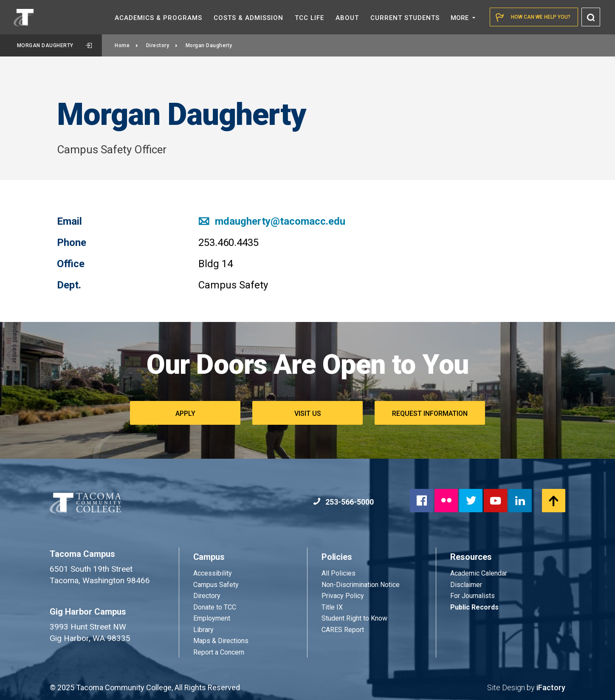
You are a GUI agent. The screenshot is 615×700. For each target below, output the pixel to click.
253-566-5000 (343, 502)
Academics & (158, 18)
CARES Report (343, 630)
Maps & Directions (221, 641)
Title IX (332, 607)
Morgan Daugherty (55, 45)
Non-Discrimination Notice (361, 585)
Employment (212, 618)
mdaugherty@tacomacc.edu (272, 221)
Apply (185, 414)
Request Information (430, 414)
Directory (162, 45)
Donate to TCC (215, 607)
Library (203, 630)
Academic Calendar (479, 573)
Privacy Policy (343, 596)
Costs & (248, 18)
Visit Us (308, 414)
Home (127, 45)
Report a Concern (219, 652)
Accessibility (213, 573)
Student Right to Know (354, 618)
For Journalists (473, 596)
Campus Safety (216, 585)
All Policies (339, 573)
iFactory (551, 687)
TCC (309, 18)
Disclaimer (466, 585)
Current (405, 18)
